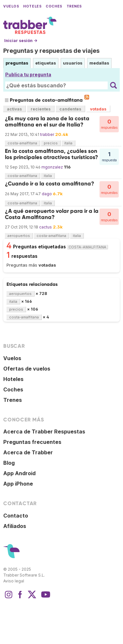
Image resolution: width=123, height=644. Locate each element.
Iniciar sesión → (21, 41)
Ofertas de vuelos (27, 369)
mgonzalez (52, 167)
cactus (46, 227)
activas (14, 109)
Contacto (16, 516)
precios (51, 143)
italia (68, 143)
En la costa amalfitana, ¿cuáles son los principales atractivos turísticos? (52, 154)
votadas (98, 109)
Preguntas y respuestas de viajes (51, 51)
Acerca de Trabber (28, 452)
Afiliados (15, 526)
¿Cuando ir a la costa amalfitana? (50, 184)
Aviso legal (14, 581)
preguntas (17, 63)
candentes (70, 109)
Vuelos (11, 6)
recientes (41, 109)
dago (47, 194)
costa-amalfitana (22, 143)
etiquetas (46, 63)
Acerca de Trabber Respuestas (44, 432)
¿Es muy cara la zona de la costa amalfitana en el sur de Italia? (47, 121)
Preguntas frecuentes (32, 442)
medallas (99, 63)
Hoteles (32, 6)
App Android (19, 473)
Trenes (74, 6)
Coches (54, 6)
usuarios (73, 63)
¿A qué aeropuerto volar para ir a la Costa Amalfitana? (52, 214)
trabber (47, 134)
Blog (9, 463)
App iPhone (18, 484)
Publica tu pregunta (28, 74)
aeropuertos (19, 236)
